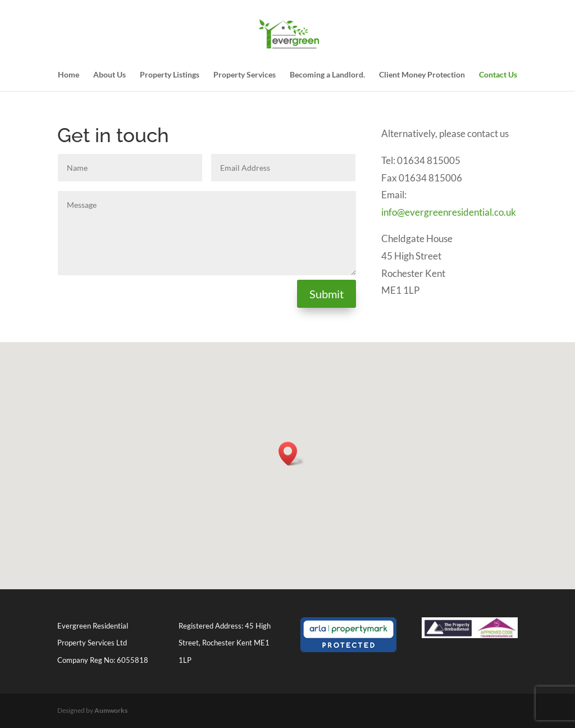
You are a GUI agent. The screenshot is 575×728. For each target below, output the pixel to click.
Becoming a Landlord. (327, 75)
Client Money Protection (422, 75)
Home (69, 75)
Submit (327, 294)
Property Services (245, 75)
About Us (109, 75)
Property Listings (170, 75)
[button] (291, 454)
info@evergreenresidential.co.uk (449, 212)
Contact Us (498, 75)
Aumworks (111, 710)
